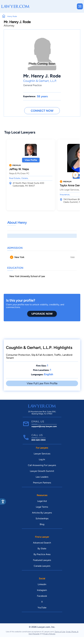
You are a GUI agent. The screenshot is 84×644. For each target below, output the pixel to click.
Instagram (42, 590)
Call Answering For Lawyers (42, 465)
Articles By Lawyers (42, 513)
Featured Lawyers (42, 560)
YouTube (42, 608)
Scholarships (42, 518)
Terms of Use (60, 632)
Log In (42, 459)
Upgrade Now (42, 314)
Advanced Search (42, 543)
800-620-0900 (39, 440)
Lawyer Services (42, 454)
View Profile (31, 160)
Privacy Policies (49, 634)
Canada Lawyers (42, 566)
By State (42, 548)
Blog (42, 524)
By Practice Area (42, 554)
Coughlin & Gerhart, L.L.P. (40, 81)
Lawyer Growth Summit (42, 471)
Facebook (42, 596)
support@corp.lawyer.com (44, 426)
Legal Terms (42, 507)
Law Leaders (42, 477)
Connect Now (42, 111)
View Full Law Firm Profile (42, 383)
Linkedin (42, 584)
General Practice (32, 85)
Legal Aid (42, 501)
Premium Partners (42, 483)
